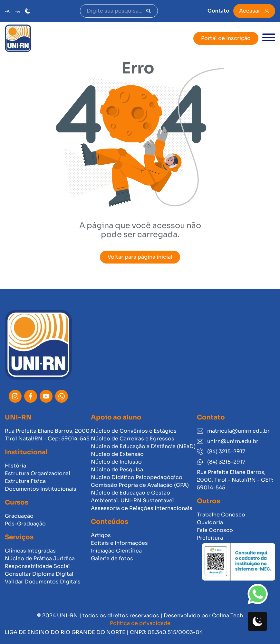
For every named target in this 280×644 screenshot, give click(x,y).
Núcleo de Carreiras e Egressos (133, 439)
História (15, 466)
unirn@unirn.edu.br (228, 441)
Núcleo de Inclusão (116, 462)
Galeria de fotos (112, 558)
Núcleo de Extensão (117, 454)
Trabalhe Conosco (221, 515)
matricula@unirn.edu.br (233, 431)
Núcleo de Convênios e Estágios (134, 431)
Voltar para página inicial (140, 257)
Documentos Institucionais (41, 489)
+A (17, 11)
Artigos (101, 535)
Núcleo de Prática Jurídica (40, 558)
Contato (218, 11)
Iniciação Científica (116, 551)
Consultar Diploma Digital (39, 574)
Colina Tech (227, 615)
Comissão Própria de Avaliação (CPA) (140, 485)
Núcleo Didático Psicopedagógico (137, 477)
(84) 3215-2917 (221, 452)
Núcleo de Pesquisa (117, 470)
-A (7, 11)
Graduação (19, 516)
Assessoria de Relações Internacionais (142, 508)
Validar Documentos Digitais (43, 582)
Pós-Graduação (25, 524)
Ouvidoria (210, 522)
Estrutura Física (25, 481)
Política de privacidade (140, 623)
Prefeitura (210, 538)
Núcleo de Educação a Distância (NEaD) (143, 446)
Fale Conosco (215, 530)
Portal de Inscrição (226, 38)
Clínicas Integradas (30, 551)
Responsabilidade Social (37, 566)
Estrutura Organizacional (38, 473)
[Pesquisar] (149, 11)
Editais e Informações (119, 543)
